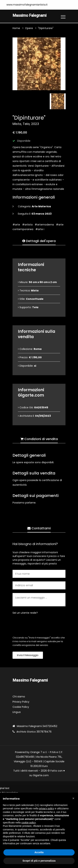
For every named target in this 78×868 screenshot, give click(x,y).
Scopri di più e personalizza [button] (39, 861)
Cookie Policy (21, 707)
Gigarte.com (41, 775)
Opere (29, 28)
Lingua (17, 712)
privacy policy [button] (47, 808)
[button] (73, 798)
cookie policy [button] (29, 823)
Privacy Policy (21, 702)
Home (16, 28)
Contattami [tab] (39, 528)
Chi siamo (19, 697)
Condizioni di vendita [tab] (39, 439)
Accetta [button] (39, 852)
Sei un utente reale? (25, 613)
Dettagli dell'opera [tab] (39, 241)
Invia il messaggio (28, 655)
